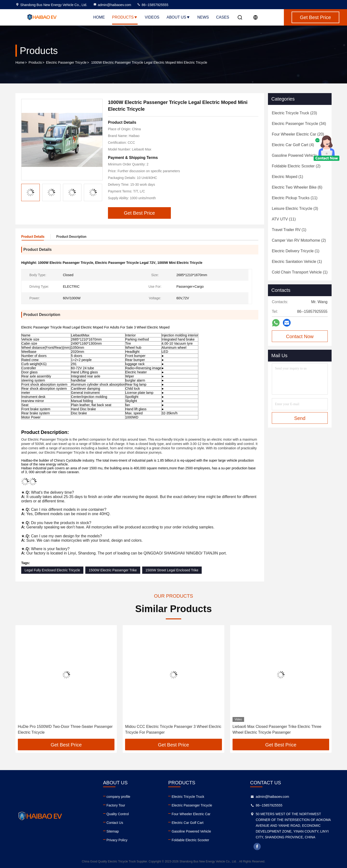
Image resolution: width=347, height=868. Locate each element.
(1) (287, 177)
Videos (152, 17)
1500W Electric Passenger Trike (113, 570)
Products (125, 17)
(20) (298, 134)
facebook (257, 847)
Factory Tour (116, 805)
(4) (293, 145)
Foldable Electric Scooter (190, 840)
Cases (223, 17)
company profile (118, 797)
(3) (295, 208)
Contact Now (300, 336)
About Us (178, 17)
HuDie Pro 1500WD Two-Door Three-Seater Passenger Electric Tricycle (65, 729)
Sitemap (113, 831)
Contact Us (115, 823)
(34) (299, 124)
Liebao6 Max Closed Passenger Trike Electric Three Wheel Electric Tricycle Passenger (277, 729)
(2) (296, 166)
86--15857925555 (153, 5)
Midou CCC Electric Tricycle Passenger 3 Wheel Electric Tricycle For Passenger (173, 729)
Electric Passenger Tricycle (66, 62)
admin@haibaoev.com (112, 5)
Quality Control (118, 814)
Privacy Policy (117, 840)
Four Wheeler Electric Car (191, 814)
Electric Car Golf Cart (187, 823)
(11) (295, 198)
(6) (297, 187)
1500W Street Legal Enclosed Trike (172, 570)
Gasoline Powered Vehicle (191, 831)
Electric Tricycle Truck (188, 797)
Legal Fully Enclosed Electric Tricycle (52, 570)
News (203, 17)
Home (99, 17)
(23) (294, 113)
